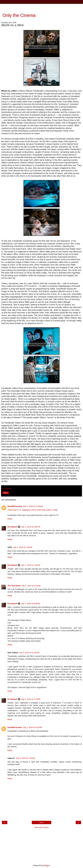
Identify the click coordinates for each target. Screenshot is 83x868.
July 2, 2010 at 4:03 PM (32, 727)
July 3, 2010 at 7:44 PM (25, 758)
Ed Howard (12, 527)
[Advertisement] (42, 7)
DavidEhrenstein (15, 506)
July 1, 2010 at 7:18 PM (23, 547)
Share (6, 493)
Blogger (46, 865)
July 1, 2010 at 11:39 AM (33, 506)
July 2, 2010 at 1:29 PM (31, 699)
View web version (42, 827)
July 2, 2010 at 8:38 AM (30, 604)
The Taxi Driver (14, 586)
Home (42, 822)
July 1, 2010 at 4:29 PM (31, 527)
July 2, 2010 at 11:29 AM (29, 653)
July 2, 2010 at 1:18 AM (31, 586)
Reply (10, 519)
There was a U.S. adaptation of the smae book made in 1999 (32, 510)
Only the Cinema (18, 15)
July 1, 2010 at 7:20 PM (31, 565)
